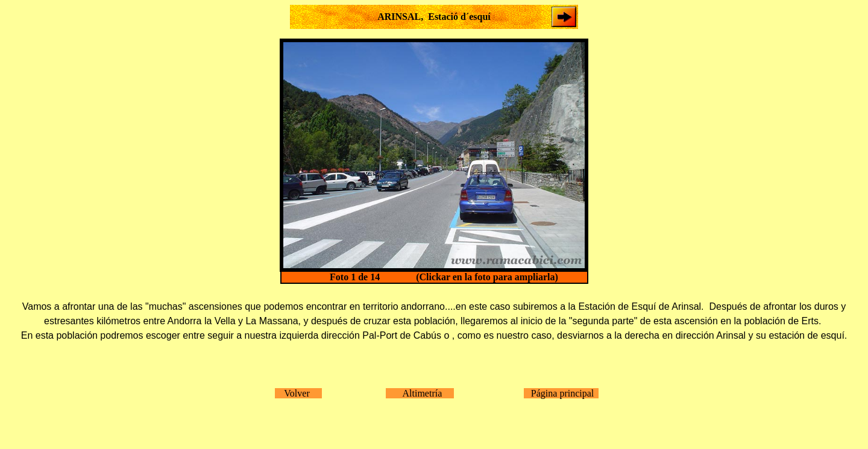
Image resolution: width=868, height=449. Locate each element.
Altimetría (420, 393)
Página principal (561, 393)
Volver (298, 393)
